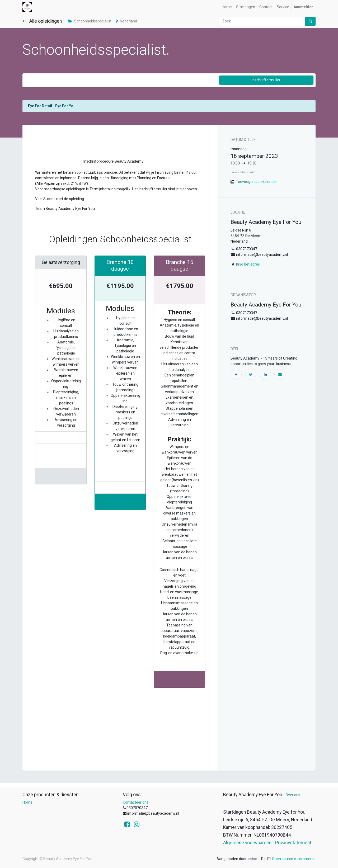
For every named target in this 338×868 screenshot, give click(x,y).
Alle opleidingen (42, 21)
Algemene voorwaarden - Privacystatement (267, 843)
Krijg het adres (248, 264)
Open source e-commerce (294, 859)
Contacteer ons (136, 802)
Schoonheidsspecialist (90, 21)
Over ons (293, 795)
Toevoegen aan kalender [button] (256, 182)
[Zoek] (310, 21)
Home (27, 802)
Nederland (126, 21)
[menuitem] (227, 7)
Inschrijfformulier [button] (266, 80)
